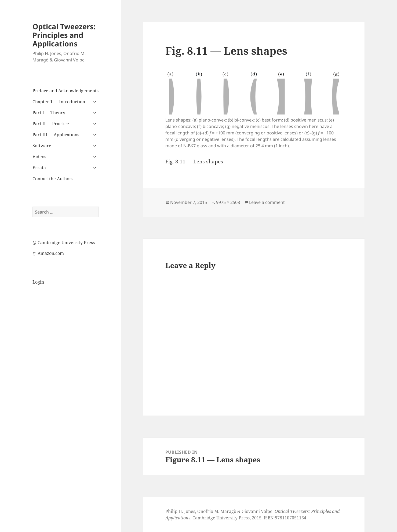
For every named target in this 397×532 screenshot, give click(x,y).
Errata (39, 168)
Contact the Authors (53, 179)
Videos (39, 157)
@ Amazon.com (48, 253)
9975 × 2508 (228, 202)
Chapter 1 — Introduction (59, 102)
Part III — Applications (56, 135)
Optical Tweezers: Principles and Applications (64, 35)
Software (42, 146)
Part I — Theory (49, 113)
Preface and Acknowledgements (65, 91)
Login (38, 282)
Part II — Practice (51, 124)
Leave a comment (267, 202)
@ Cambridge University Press (64, 243)
